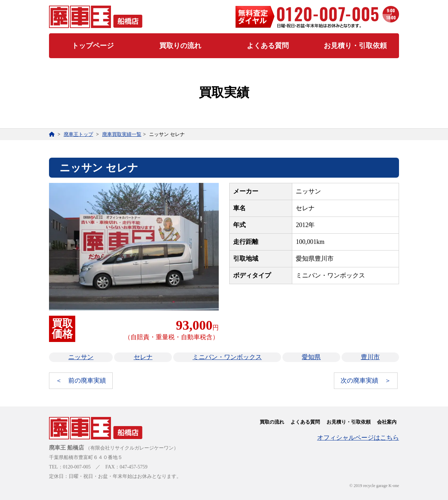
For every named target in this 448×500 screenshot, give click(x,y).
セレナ (143, 357)
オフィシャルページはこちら (358, 438)
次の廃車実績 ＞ (366, 381)
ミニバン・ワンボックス (227, 357)
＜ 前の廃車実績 (81, 381)
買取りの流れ (180, 46)
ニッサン (81, 357)
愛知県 (311, 357)
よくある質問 (268, 46)
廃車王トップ (78, 134)
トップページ (93, 46)
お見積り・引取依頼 (355, 46)
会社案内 (387, 422)
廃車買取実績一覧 (122, 134)
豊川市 (370, 357)
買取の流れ (272, 422)
